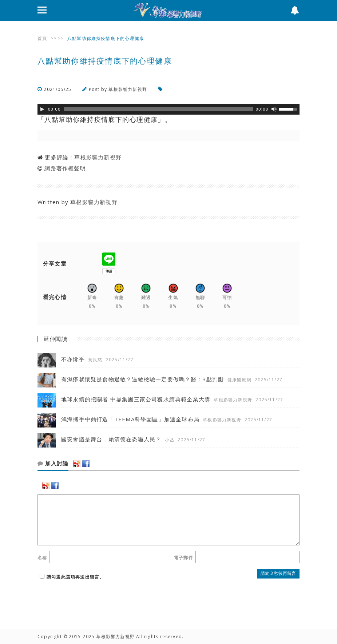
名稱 (42, 558)
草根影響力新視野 (128, 89)
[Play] (42, 109)
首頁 (42, 38)
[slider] (158, 109)
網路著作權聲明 (65, 168)
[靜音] (274, 109)
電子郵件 (184, 558)
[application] (168, 109)
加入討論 (53, 464)
